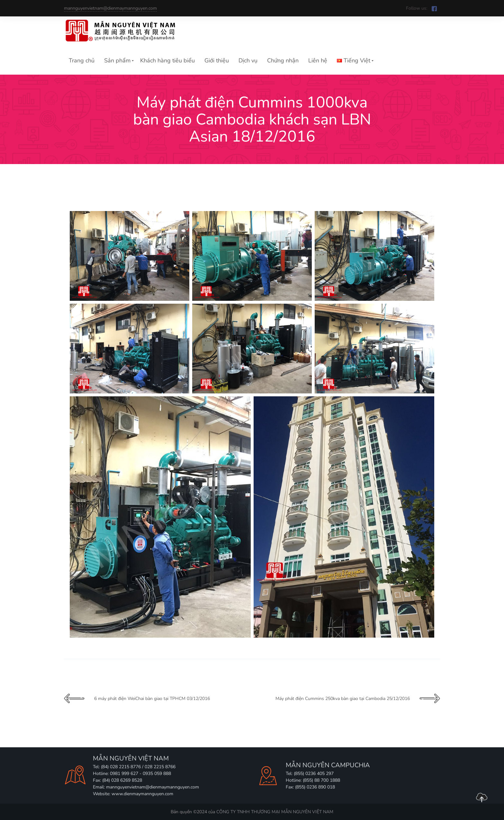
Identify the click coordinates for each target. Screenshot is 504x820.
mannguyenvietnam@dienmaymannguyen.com (110, 8)
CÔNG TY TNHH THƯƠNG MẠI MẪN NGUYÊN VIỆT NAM (275, 812)
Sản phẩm (117, 60)
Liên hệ (318, 60)
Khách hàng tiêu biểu (167, 60)
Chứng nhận (283, 60)
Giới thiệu (217, 60)
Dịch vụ (248, 60)
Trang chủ (82, 60)
